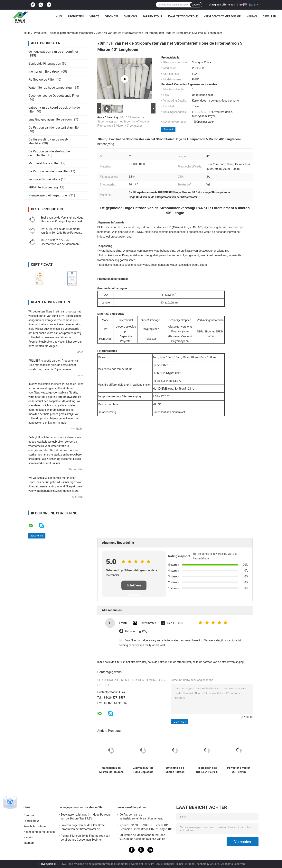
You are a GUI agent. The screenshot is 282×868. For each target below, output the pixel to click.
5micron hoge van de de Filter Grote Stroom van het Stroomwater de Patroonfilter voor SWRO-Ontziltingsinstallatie (83, 828)
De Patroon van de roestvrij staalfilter (54, 127)
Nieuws (252, 16)
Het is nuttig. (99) (136, 631)
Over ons (130, 16)
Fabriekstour (153, 16)
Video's (94, 16)
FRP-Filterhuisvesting (43, 187)
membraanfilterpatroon (44, 72)
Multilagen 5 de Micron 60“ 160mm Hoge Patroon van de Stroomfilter (111, 770)
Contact (168, 129)
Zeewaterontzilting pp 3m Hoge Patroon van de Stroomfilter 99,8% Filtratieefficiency (85, 817)
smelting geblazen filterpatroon (50, 119)
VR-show (112, 16)
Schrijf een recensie (134, 587)
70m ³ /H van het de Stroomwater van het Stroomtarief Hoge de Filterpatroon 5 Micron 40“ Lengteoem (123, 122)
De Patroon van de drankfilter (49, 171)
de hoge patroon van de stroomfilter (71, 33)
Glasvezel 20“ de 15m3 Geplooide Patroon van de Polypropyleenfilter (143, 770)
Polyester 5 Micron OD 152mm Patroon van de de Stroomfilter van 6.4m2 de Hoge (239, 770)
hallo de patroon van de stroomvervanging (218, 662)
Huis (59, 16)
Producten (76, 16)
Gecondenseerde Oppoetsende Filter (54, 96)
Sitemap (29, 843)
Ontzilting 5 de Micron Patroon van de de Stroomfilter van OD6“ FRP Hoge (175, 770)
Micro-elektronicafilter (44, 163)
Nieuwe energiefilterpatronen (48, 195)
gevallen (269, 16)
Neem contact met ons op (222, 16)
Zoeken (196, 5)
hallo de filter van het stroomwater (126, 662)
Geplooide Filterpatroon (45, 63)
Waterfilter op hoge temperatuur (51, 88)
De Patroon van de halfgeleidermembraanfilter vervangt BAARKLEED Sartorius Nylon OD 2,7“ (142, 817)
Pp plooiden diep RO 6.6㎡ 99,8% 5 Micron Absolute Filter (207, 770)
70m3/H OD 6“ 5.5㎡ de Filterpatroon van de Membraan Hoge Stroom (60, 244)
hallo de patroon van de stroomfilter (169, 662)
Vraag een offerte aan (222, 5)
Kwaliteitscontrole (183, 16)
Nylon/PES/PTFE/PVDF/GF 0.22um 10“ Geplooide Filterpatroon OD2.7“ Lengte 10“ (146, 827)
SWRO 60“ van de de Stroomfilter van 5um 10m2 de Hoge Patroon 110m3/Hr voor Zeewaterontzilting (61, 233)
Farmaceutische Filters (44, 179)
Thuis (27, 33)
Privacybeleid (48, 864)
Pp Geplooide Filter (42, 80)
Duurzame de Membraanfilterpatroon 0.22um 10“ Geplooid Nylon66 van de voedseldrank (142, 837)
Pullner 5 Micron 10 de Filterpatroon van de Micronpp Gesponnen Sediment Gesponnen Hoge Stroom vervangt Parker (86, 838)
